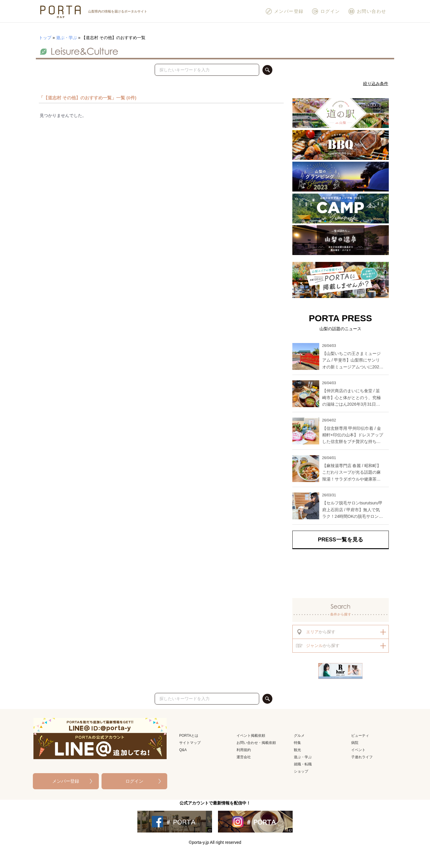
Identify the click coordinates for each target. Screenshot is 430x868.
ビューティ (360, 736)
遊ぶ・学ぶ (67, 38)
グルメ (299, 736)
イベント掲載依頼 (251, 736)
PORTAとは (189, 736)
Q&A (183, 750)
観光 (297, 750)
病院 (355, 743)
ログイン (326, 11)
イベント (358, 750)
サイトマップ (190, 743)
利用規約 (244, 750)
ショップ (301, 771)
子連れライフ (362, 757)
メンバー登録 (284, 11)
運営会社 (244, 757)
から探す (315, 632)
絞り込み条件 (376, 84)
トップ (45, 38)
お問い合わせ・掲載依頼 (256, 743)
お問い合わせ (367, 11)
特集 (297, 743)
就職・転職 (303, 764)
